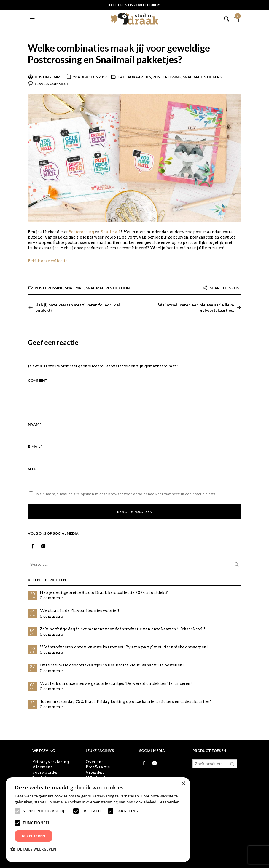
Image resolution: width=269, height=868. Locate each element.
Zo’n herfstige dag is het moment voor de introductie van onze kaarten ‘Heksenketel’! (122, 629)
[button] (33, 19)
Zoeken (232, 764)
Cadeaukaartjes (134, 77)
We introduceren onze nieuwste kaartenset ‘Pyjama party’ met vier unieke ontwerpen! (124, 647)
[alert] (98, 820)
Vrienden (95, 772)
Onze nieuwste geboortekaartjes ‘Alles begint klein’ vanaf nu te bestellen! (112, 665)
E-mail (35, 446)
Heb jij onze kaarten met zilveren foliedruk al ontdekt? (78, 308)
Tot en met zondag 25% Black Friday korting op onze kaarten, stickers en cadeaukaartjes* (125, 702)
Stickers (213, 77)
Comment (38, 380)
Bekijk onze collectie (48, 261)
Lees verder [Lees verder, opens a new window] (169, 802)
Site (32, 469)
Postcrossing (167, 77)
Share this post (222, 288)
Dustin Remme (48, 77)
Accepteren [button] (34, 836)
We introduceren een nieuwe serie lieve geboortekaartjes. (196, 308)
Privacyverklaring (51, 762)
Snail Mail (193, 77)
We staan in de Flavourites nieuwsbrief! (79, 611)
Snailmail (110, 232)
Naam (35, 424)
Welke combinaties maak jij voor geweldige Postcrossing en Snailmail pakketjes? (120, 54)
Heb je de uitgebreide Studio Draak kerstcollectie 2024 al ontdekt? (104, 593)
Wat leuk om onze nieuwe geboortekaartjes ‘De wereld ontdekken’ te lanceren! (116, 684)
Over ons (95, 762)
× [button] (183, 784)
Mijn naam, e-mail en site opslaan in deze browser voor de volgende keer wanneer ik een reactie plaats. (126, 494)
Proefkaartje (98, 767)
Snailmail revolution (108, 288)
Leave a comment (52, 84)
